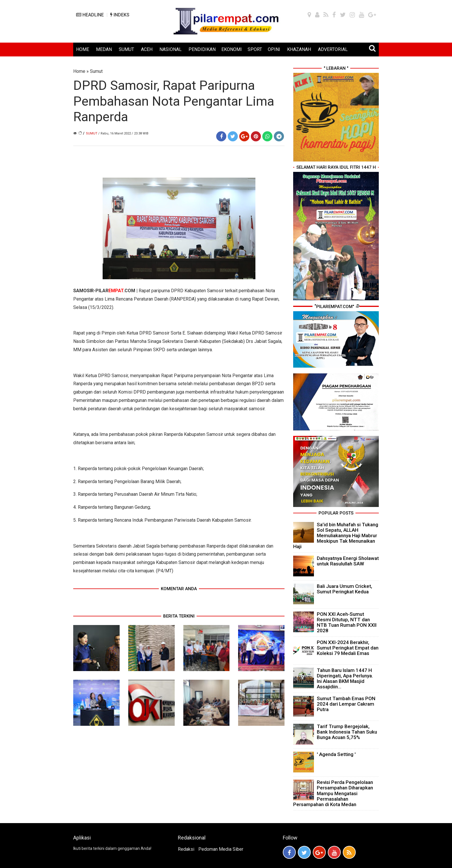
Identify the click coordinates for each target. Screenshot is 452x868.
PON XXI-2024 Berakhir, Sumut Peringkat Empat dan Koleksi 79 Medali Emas (348, 648)
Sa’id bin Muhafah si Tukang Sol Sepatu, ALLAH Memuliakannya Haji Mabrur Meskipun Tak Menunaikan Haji (336, 536)
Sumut (96, 71)
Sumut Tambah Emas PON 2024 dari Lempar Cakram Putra (346, 704)
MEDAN (104, 49)
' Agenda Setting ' (336, 754)
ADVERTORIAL (333, 49)
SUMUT (126, 49)
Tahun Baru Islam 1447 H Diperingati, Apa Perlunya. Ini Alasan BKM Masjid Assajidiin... (345, 679)
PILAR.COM (115, 291)
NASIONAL (171, 49)
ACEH (147, 49)
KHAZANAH (299, 49)
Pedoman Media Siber (221, 849)
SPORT (255, 49)
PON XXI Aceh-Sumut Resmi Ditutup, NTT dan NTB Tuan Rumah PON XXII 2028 (347, 622)
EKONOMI (232, 49)
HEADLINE (90, 15)
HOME (83, 49)
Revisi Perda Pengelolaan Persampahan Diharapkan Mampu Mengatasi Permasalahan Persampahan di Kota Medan (333, 793)
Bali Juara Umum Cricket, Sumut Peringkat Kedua (344, 589)
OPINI (274, 49)
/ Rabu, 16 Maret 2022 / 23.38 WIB (123, 133)
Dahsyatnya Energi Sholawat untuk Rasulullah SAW (348, 561)
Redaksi (186, 849)
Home (79, 71)
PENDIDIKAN (202, 49)
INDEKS (120, 15)
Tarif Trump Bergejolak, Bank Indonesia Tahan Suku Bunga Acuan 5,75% (347, 732)
